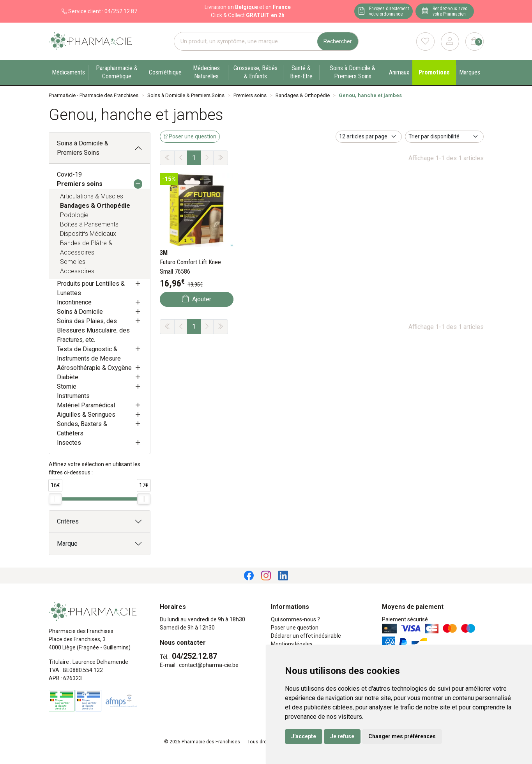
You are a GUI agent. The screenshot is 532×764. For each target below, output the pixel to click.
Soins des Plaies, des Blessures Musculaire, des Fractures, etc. (93, 330)
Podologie (74, 215)
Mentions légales (292, 644)
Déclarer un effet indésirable (306, 636)
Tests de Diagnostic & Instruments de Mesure (89, 354)
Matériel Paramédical (86, 405)
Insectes (69, 443)
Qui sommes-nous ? (295, 619)
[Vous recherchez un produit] (246, 42)
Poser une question (295, 628)
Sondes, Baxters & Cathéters (82, 429)
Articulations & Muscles (92, 196)
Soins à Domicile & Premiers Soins (83, 148)
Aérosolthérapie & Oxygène (94, 368)
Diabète (68, 377)
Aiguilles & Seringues (86, 415)
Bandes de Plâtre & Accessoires (86, 248)
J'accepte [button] (304, 736)
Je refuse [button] (342, 736)
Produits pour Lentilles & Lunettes (91, 288)
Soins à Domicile (80, 312)
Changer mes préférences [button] (402, 736)
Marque (67, 544)
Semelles (73, 262)
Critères (68, 521)
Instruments (73, 396)
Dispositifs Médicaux (88, 234)
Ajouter (197, 299)
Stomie (67, 386)
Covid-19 (69, 174)
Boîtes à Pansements (89, 224)
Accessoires (77, 271)
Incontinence (74, 302)
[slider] (55, 499)
